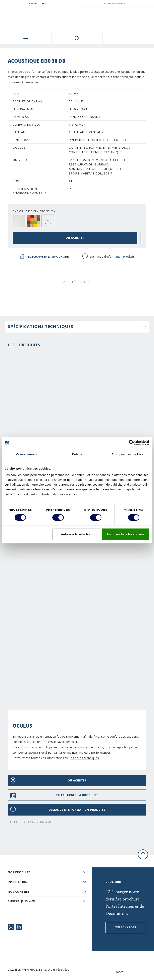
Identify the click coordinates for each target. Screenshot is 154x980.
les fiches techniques (84, 758)
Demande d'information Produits (108, 256)
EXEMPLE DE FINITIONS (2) (34, 211)
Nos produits (19, 872)
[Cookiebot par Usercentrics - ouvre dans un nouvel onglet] (132, 443)
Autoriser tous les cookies (126, 534)
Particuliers (37, 4)
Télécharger (126, 928)
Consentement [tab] (27, 454)
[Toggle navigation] (26, 38)
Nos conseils (19, 892)
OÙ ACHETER (75, 238)
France (114, 972)
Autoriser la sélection (76, 534)
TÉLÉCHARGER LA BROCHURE (44, 256)
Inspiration (18, 882)
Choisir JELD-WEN (22, 901)
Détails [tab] (77, 454)
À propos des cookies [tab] (127, 454)
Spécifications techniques (41, 326)
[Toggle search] (77, 38)
